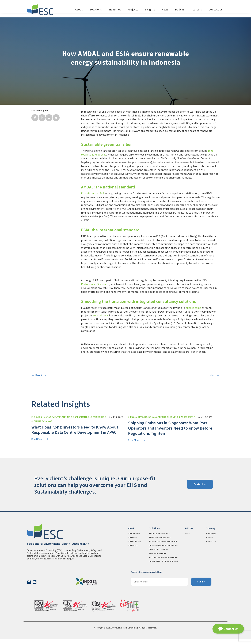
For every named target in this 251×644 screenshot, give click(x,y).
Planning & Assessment (159, 533)
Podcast (180, 10)
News (165, 10)
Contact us (200, 484)
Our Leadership (134, 541)
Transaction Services (158, 549)
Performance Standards (95, 284)
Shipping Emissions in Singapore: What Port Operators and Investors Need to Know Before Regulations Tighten (170, 428)
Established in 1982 (93, 193)
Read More (40, 439)
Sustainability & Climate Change (164, 561)
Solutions (96, 10)
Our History (132, 545)
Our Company (134, 533)
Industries (115, 10)
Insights (150, 10)
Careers (197, 10)
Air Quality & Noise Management (164, 557)
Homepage (211, 533)
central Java (100, 315)
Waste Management (158, 553)
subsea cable (194, 308)
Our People (132, 537)
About (79, 10)
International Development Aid (163, 541)
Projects (133, 10)
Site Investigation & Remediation (164, 545)
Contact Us (216, 10)
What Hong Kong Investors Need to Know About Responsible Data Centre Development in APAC (75, 430)
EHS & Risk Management (160, 537)
